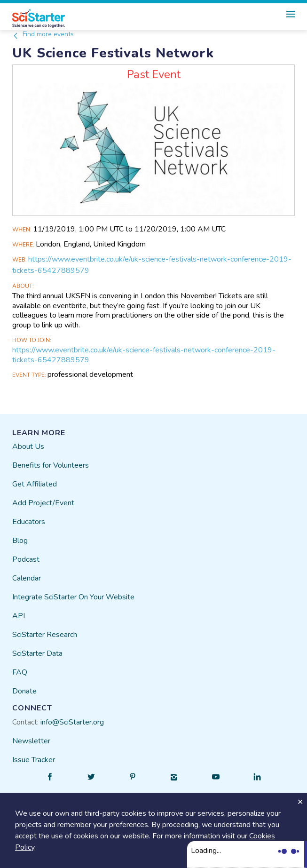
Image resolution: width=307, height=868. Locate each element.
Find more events (43, 34)
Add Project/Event (43, 503)
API (19, 616)
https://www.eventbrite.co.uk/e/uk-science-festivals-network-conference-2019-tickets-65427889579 (144, 355)
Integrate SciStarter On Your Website (73, 597)
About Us (28, 446)
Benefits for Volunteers (51, 465)
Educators (29, 522)
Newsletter (31, 741)
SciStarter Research (45, 635)
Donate (24, 691)
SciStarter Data (37, 653)
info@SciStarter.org (72, 722)
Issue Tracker (34, 760)
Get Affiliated (35, 484)
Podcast (26, 559)
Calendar (27, 578)
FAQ (20, 672)
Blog (20, 541)
